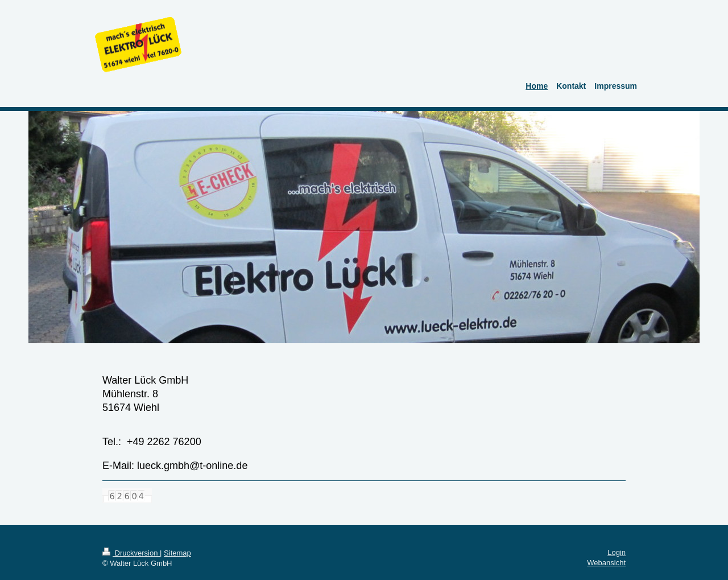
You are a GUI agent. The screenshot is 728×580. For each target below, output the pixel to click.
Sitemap (177, 553)
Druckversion (131, 553)
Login (617, 552)
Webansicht (606, 563)
